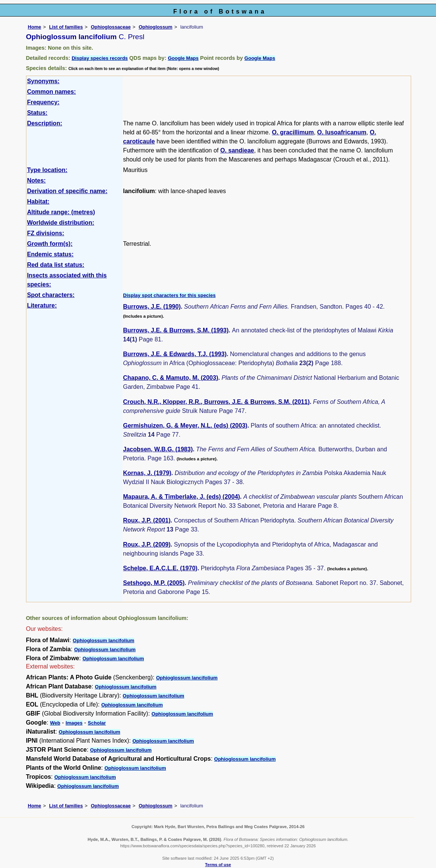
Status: (37, 113)
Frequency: (43, 102)
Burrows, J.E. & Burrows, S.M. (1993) (176, 330)
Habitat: (38, 202)
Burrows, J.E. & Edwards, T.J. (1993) (175, 354)
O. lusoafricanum (342, 132)
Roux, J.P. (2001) (147, 520)
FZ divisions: (46, 233)
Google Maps (183, 58)
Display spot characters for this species (170, 295)
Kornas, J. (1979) (147, 473)
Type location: (47, 170)
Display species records (100, 58)
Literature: (42, 305)
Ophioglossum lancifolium (103, 640)
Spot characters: (51, 295)
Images (74, 723)
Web (55, 723)
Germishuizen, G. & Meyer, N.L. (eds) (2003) (185, 426)
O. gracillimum (293, 132)
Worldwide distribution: (61, 223)
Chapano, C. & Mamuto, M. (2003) (171, 378)
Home (35, 27)
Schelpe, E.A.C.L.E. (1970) (160, 568)
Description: (45, 123)
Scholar (97, 723)
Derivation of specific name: (67, 191)
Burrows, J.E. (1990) (152, 307)
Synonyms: (43, 81)
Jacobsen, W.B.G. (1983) (158, 449)
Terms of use (218, 865)
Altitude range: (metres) (61, 212)
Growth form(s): (50, 244)
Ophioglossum (156, 27)
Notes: (37, 180)
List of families (66, 27)
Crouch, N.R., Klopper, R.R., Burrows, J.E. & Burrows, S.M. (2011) (216, 402)
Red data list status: (56, 265)
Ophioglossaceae (111, 27)
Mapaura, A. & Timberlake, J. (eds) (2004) (182, 497)
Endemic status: (50, 254)
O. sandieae (237, 150)
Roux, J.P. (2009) (147, 544)
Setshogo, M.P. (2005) (154, 583)
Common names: (52, 92)
